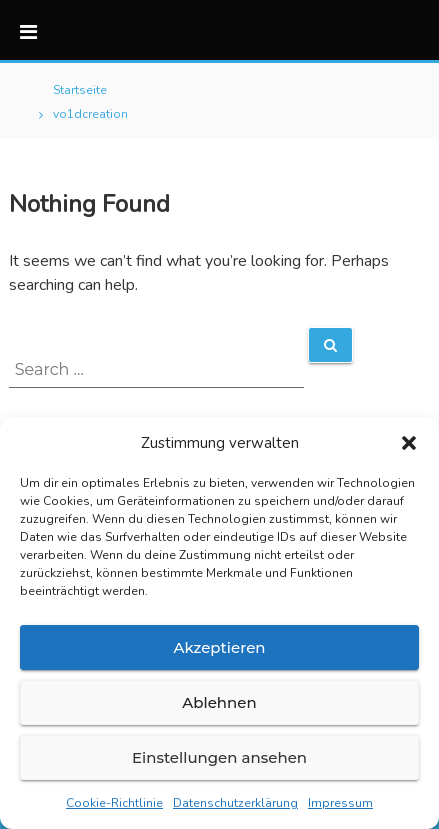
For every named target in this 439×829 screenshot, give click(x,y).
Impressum (340, 803)
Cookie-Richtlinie (114, 803)
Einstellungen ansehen (219, 757)
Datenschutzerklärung (235, 803)
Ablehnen (219, 702)
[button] (409, 443)
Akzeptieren (219, 647)
